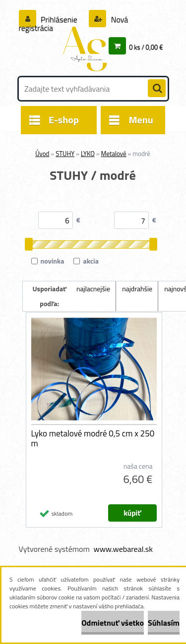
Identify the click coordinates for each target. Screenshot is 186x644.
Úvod (42, 154)
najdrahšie (137, 289)
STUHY (65, 154)
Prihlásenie (59, 19)
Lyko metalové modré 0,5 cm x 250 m (93, 438)
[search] (157, 89)
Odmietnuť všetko (113, 623)
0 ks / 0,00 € (146, 47)
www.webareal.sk (123, 549)
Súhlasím (164, 623)
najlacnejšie (93, 289)
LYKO (88, 154)
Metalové (114, 154)
